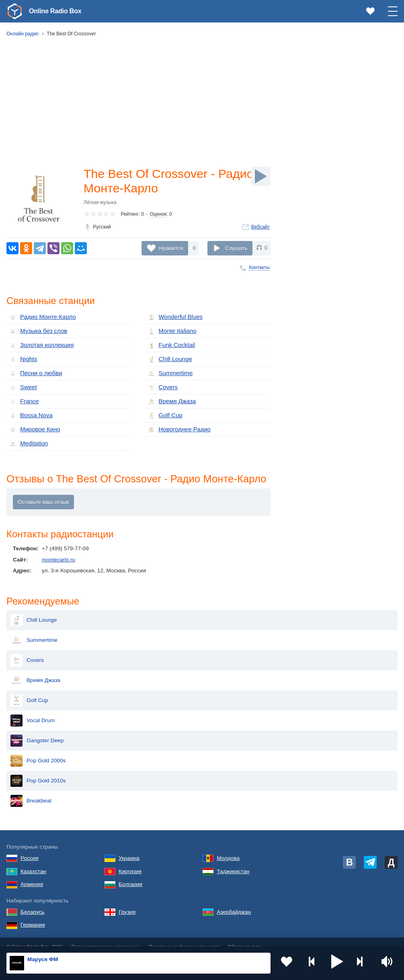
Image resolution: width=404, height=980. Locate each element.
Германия (33, 915)
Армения (32, 874)
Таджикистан (233, 861)
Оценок (158, 216)
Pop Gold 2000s (38, 751)
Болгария (130, 874)
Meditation (27, 438)
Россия (30, 848)
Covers (162, 384)
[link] (14, 11)
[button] (337, 963)
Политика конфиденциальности (184, 937)
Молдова (228, 848)
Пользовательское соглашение (106, 937)
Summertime (169, 371)
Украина (129, 848)
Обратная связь (245, 937)
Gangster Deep (37, 731)
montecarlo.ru (58, 555)
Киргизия (130, 861)
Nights (22, 358)
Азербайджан (234, 901)
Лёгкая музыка (100, 204)
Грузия (127, 901)
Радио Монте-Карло (40, 317)
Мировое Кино (33, 425)
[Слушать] (261, 176)
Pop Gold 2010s (38, 771)
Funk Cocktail (170, 344)
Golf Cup (164, 411)
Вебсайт (260, 229)
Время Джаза (170, 398)
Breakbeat (31, 791)
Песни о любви (34, 371)
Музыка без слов (36, 331)
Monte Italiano (170, 331)
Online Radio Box (58, 11)
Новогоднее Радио (177, 425)
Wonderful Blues (173, 317)
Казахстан (33, 861)
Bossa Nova (29, 411)
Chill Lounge (168, 358)
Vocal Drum (33, 710)
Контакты (259, 267)
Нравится (171, 248)
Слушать (236, 248)
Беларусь (32, 901)
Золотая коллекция (39, 344)
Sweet (22, 384)
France (23, 398)
